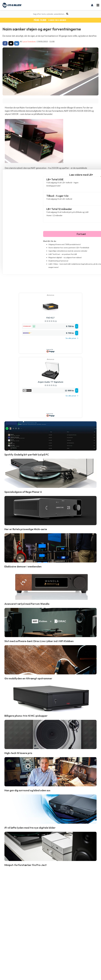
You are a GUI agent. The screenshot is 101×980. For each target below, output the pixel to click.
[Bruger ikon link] (92, 5)
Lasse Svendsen (29, 41)
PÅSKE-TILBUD (51, 20)
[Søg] (67, 14)
